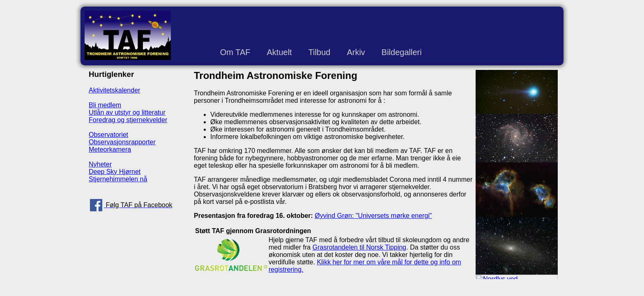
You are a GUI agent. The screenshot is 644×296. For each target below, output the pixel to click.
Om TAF (235, 52)
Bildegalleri (402, 52)
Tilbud (320, 52)
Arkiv (356, 52)
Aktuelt (279, 52)
